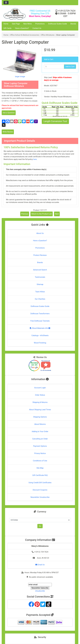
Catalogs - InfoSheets (40, 335)
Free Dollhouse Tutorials (40, 321)
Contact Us (37, 28)
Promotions (40, 24)
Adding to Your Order (40, 431)
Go (40, 526)
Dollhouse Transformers (40, 314)
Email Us (40, 565)
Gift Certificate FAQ (40, 475)
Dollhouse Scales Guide (58, 24)
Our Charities (40, 299)
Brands (73, 24)
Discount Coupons (40, 490)
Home (6, 24)
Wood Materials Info (40, 328)
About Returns (40, 424)
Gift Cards (7, 28)
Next (57, 214)
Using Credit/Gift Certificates (40, 483)
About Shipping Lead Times (40, 410)
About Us (40, 233)
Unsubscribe (40, 591)
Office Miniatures (48, 35)
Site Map (40, 468)
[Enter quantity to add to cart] (54, 67)
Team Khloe (40, 292)
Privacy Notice (40, 453)
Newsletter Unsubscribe (40, 497)
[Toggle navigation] (6, 3)
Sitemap (40, 284)
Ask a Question (9, 113)
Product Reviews (40, 255)
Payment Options (40, 446)
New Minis (28, 24)
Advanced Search (40, 270)
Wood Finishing (40, 343)
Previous (25, 214)
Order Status (40, 395)
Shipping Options (40, 417)
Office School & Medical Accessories (25, 35)
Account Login (40, 388)
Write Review (8, 132)
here (35, 159)
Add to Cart (70, 67)
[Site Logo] (15, 14)
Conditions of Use (40, 461)
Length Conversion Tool (55, 121)
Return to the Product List (42, 214)
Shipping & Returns (40, 402)
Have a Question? (22, 28)
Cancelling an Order (40, 439)
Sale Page (16, 24)
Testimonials (40, 277)
